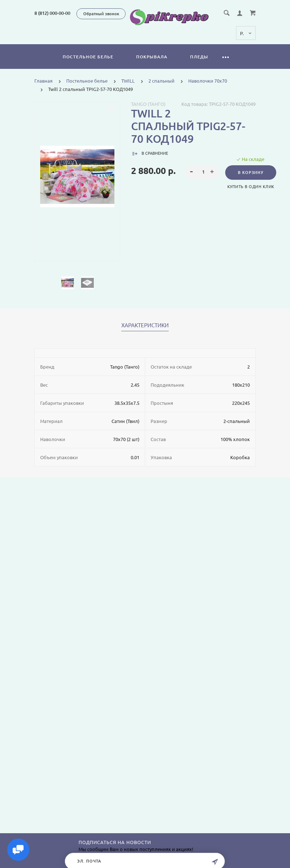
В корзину (251, 173)
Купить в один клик (251, 187)
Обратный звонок (101, 14)
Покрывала (152, 57)
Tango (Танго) (148, 104)
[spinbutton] (202, 172)
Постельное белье (88, 57)
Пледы (199, 57)
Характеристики (145, 325)
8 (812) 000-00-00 (52, 13)
